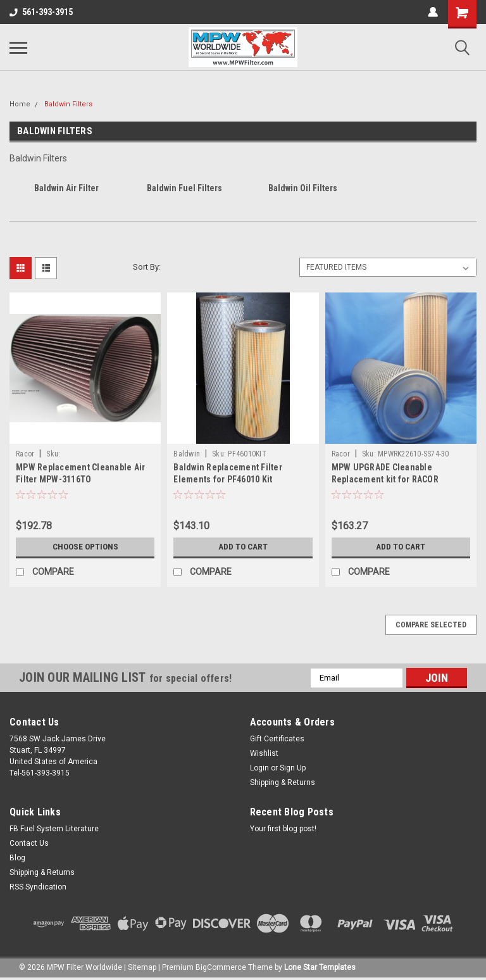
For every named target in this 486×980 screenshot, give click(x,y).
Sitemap (142, 967)
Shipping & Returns (283, 782)
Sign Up (293, 768)
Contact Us (29, 843)
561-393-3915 (41, 12)
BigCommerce (221, 967)
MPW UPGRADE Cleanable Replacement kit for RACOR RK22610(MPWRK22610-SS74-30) (396, 479)
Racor (25, 454)
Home (20, 104)
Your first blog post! (283, 829)
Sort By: (147, 267)
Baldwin (187, 454)
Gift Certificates (277, 739)
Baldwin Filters (68, 104)
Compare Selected (431, 625)
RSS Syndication (38, 887)
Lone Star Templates (320, 967)
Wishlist (264, 753)
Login (259, 768)
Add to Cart (243, 547)
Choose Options (85, 547)
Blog (17, 858)
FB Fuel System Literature (54, 829)
